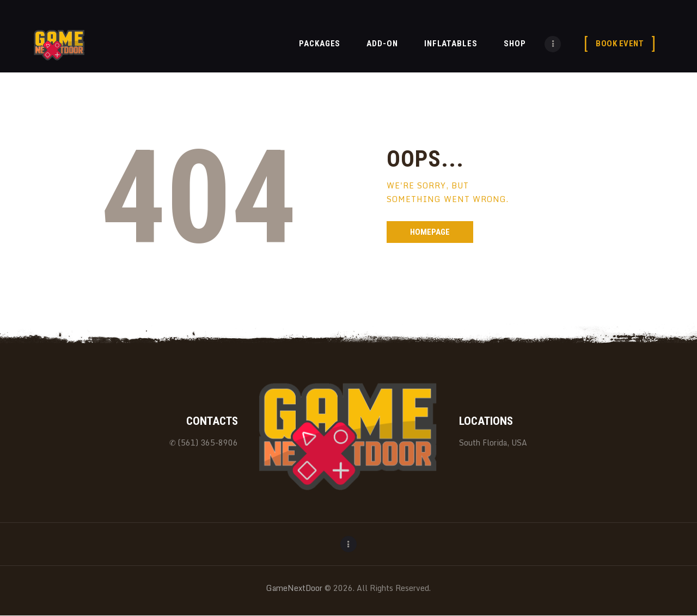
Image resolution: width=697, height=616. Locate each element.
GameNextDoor (294, 588)
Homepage (430, 232)
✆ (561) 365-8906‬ (204, 443)
